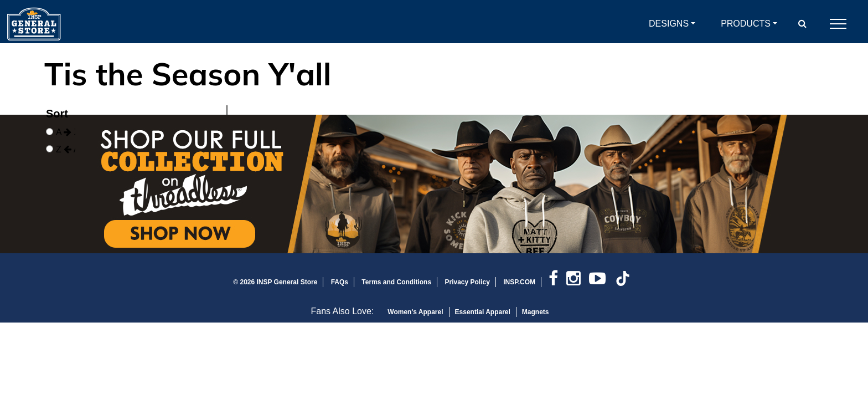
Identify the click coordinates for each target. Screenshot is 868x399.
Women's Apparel (415, 312)
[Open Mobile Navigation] (838, 24)
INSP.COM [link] (519, 282)
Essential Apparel (483, 312)
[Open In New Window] (434, 184)
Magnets (536, 312)
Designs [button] (669, 24)
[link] (557, 282)
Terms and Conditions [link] (396, 282)
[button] (802, 24)
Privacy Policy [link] (467, 282)
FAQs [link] (340, 282)
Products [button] (746, 24)
